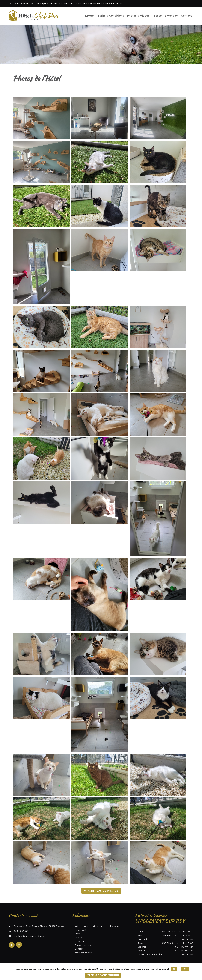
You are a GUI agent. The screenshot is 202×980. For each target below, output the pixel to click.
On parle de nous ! (84, 945)
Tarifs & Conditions (111, 16)
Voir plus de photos (101, 891)
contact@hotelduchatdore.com (51, 4)
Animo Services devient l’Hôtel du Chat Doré (97, 926)
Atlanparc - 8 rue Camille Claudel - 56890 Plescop (97, 4)
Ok (174, 969)
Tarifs (78, 934)
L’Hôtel (90, 16)
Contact (186, 16)
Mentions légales (84, 953)
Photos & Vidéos (138, 16)
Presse (157, 16)
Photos (79, 938)
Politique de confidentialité (103, 975)
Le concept (80, 930)
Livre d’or (171, 16)
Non (185, 969)
